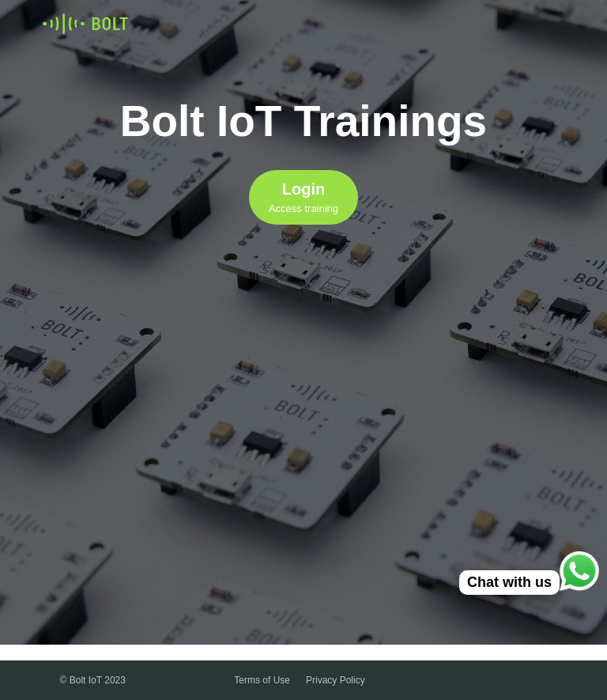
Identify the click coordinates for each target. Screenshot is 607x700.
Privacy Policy (336, 680)
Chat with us (509, 582)
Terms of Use (262, 680)
